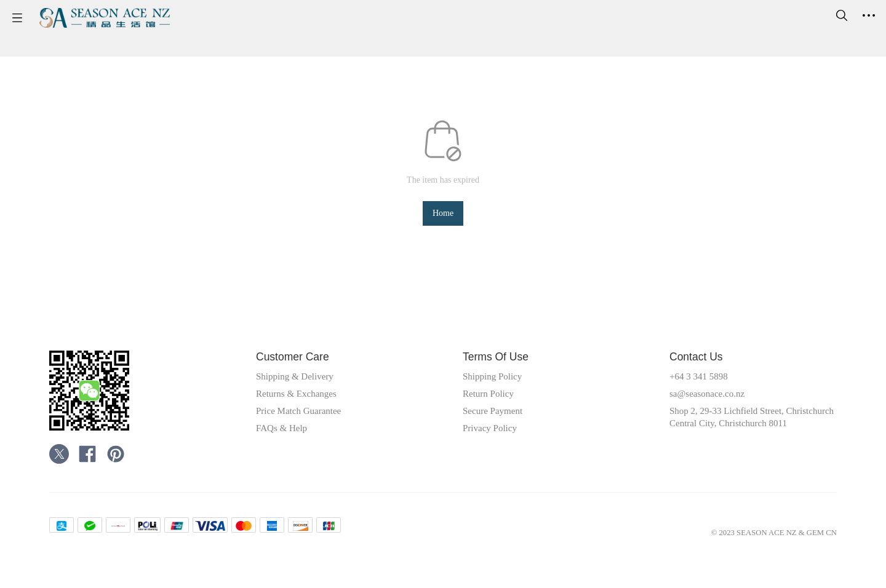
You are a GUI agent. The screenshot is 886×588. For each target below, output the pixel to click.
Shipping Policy (497, 384)
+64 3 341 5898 (704, 384)
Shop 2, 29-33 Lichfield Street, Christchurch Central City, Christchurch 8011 (736, 431)
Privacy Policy (494, 436)
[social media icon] (59, 464)
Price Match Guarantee (305, 419)
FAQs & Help (286, 436)
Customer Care (298, 365)
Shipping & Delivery (301, 384)
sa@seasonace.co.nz (713, 402)
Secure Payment (497, 419)
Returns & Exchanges (303, 402)
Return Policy (493, 402)
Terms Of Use (500, 365)
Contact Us (700, 365)
